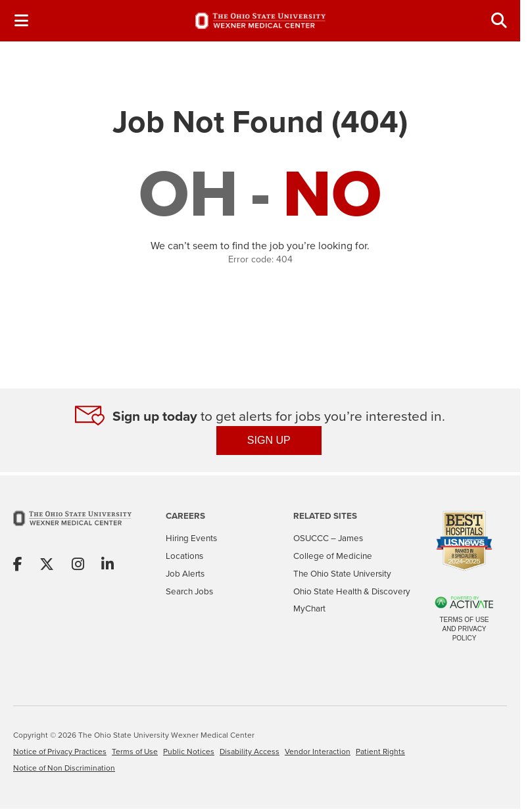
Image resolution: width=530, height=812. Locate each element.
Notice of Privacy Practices (60, 752)
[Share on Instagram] (78, 565)
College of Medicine (333, 556)
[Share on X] (47, 565)
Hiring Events (191, 538)
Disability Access (250, 752)
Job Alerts (185, 574)
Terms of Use (135, 752)
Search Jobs (189, 591)
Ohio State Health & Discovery (352, 591)
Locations (184, 556)
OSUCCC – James (328, 538)
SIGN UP (269, 440)
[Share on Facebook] (18, 565)
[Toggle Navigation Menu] (21, 21)
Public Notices (189, 752)
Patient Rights (380, 752)
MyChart (309, 609)
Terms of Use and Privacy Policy (464, 629)
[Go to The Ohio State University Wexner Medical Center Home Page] (72, 527)
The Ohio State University (342, 574)
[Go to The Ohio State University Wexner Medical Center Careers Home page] (260, 21)
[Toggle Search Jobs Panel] (499, 21)
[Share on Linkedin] (108, 565)
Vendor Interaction (318, 752)
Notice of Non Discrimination (64, 768)
